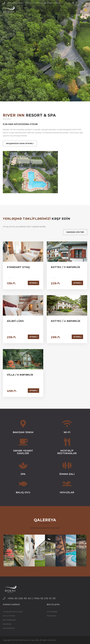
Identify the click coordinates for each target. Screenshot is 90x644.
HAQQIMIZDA (9, 628)
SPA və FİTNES (9, 616)
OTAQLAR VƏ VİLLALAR (13, 612)
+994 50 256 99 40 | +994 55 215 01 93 (22, 3)
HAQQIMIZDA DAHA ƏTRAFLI (20, 143)
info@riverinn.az (52, 3)
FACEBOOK (52, 616)
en (82, 3)
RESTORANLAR (9, 620)
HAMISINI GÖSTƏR (75, 232)
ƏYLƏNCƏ (7, 624)
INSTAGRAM (52, 612)
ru (86, 3)
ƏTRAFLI (33, 283)
